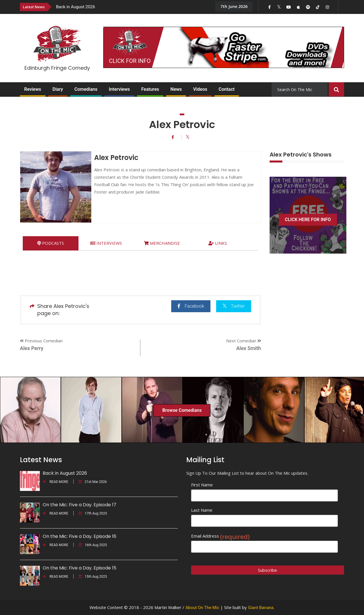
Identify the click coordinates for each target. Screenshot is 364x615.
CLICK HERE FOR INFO (308, 220)
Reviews (33, 89)
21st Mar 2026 (93, 482)
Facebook (191, 306)
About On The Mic (202, 608)
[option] (131, 7)
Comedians (86, 89)
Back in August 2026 (76, 7)
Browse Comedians (182, 410)
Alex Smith (249, 348)
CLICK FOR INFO (130, 61)
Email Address (220, 536)
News (176, 89)
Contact (227, 89)
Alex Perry (32, 348)
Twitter (234, 306)
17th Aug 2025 (93, 513)
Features (150, 89)
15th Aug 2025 (93, 577)
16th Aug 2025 (93, 545)
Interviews (119, 89)
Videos (200, 89)
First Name (202, 485)
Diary (58, 89)
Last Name (202, 510)
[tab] (51, 243)
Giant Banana (261, 608)
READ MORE (55, 482)
